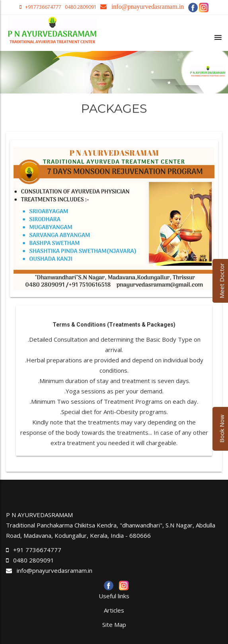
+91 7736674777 (37, 550)
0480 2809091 (80, 7)
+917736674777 (44, 7)
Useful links (114, 596)
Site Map (114, 625)
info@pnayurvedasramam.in (49, 570)
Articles (114, 610)
